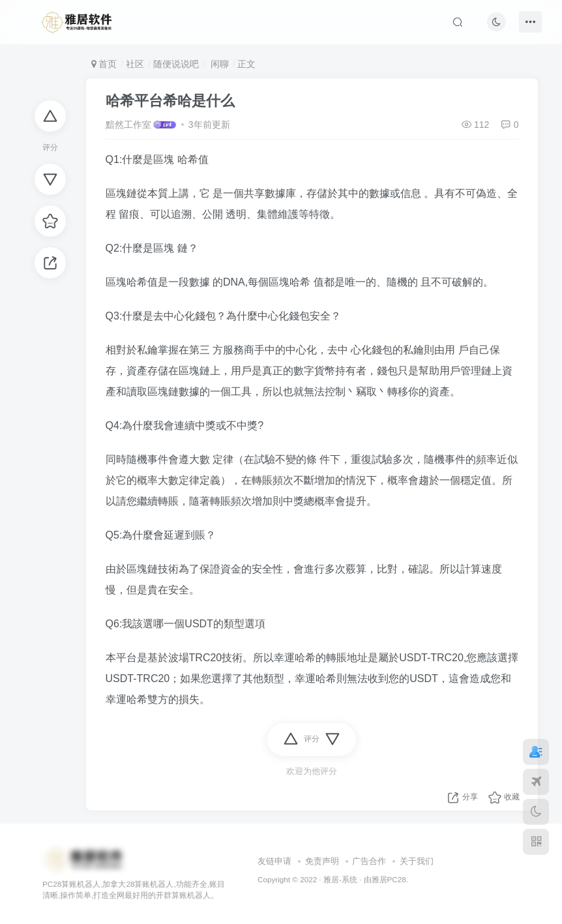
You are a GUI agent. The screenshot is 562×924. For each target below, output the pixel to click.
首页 (104, 64)
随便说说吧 (176, 64)
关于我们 (417, 861)
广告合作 (369, 861)
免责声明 (322, 861)
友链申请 (274, 861)
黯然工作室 (128, 125)
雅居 (379, 879)
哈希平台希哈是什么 (170, 101)
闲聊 (218, 64)
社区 (135, 64)
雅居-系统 (340, 879)
